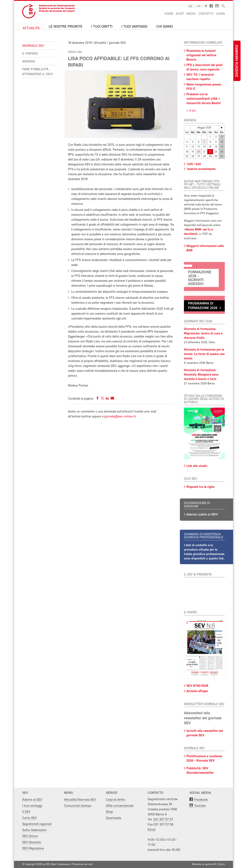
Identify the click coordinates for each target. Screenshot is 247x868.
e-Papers (30, 54)
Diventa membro (237, 61)
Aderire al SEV (32, 800)
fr (199, 7)
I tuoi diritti (102, 27)
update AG (211, 864)
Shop (180, 14)
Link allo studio (197, 466)
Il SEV (26, 812)
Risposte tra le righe (200, 487)
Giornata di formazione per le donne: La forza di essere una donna (204, 354)
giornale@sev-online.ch (120, 417)
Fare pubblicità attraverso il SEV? (38, 72)
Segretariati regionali (37, 824)
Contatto (206, 14)
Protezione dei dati (82, 864)
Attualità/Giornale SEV (80, 800)
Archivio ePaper (197, 691)
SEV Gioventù (32, 842)
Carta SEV (29, 818)
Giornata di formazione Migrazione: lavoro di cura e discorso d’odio (203, 334)
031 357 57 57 (163, 820)
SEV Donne (30, 836)
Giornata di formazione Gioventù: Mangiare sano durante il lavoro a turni (201, 375)
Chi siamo (165, 27)
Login (220, 14)
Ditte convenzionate (120, 806)
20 (198, 152)
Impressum (64, 864)
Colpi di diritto (115, 800)
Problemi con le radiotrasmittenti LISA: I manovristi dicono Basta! (204, 99)
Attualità (31, 28)
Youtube (200, 806)
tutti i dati (194, 164)
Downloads (114, 818)
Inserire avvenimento (201, 169)
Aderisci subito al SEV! (202, 514)
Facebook (201, 800)
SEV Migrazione (33, 848)
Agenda (29, 62)
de (190, 7)
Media (191, 14)
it (206, 7)
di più (192, 111)
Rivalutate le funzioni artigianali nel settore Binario (201, 55)
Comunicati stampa (78, 806)
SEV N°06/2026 (197, 686)
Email (152, 830)
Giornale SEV (33, 46)
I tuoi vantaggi (134, 27)
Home (169, 14)
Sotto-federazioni (34, 830)
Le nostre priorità (65, 27)
